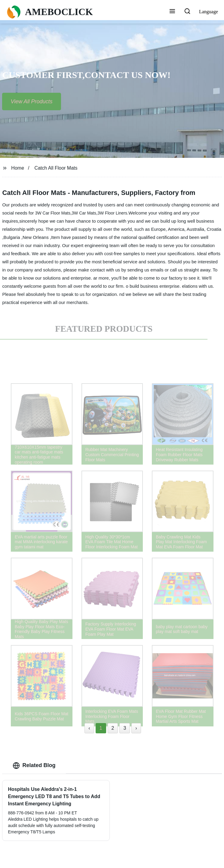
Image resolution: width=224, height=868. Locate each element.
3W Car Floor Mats (53, 213)
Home (18, 168)
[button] (172, 12)
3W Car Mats (84, 213)
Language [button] (209, 12)
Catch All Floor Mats (56, 168)
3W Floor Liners (112, 213)
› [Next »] (136, 728)
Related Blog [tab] (34, 766)
